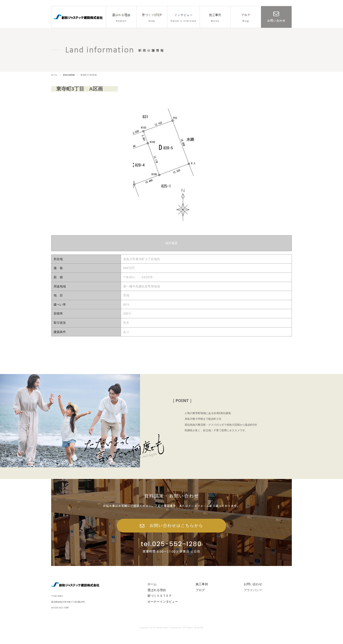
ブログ (200, 598)
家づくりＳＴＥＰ (160, 603)
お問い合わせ (253, 592)
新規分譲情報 (69, 75)
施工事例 (202, 592)
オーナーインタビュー (163, 609)
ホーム (54, 75)
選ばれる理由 (157, 598)
